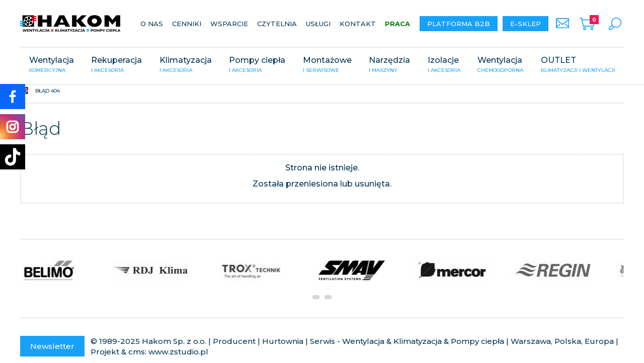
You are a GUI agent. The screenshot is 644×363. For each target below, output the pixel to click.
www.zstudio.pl (178, 352)
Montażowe (327, 65)
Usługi (318, 24)
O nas (152, 24)
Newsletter (52, 346)
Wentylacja (52, 65)
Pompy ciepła (257, 65)
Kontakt (358, 24)
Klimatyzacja (186, 65)
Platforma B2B (459, 24)
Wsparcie (229, 24)
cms (137, 352)
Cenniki (187, 24)
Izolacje (444, 65)
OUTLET (578, 65)
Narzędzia (389, 65)
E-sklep (526, 24)
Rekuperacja (116, 65)
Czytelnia (277, 24)
